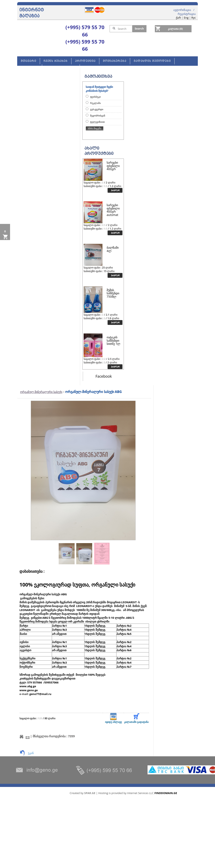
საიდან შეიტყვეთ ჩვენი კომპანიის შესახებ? (99, 89)
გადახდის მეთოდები (152, 61)
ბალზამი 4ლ (113, 249)
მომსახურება (115, 61)
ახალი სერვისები (61, 67)
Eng (186, 18)
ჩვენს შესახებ (56, 61)
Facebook (104, 376)
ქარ (178, 18)
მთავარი (28, 61)
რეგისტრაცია (187, 14)
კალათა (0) (175, 29)
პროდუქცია (85, 61)
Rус (194, 18)
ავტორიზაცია (182, 10)
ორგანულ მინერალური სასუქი (41, 392)
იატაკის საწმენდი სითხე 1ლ (114, 340)
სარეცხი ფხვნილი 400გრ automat (113, 210)
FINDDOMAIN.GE (166, 793)
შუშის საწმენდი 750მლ (113, 293)
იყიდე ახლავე (113, 718)
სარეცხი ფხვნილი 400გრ (113, 166)
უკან (31, 753)
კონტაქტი (30, 67)
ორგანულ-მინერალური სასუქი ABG (93, 392)
